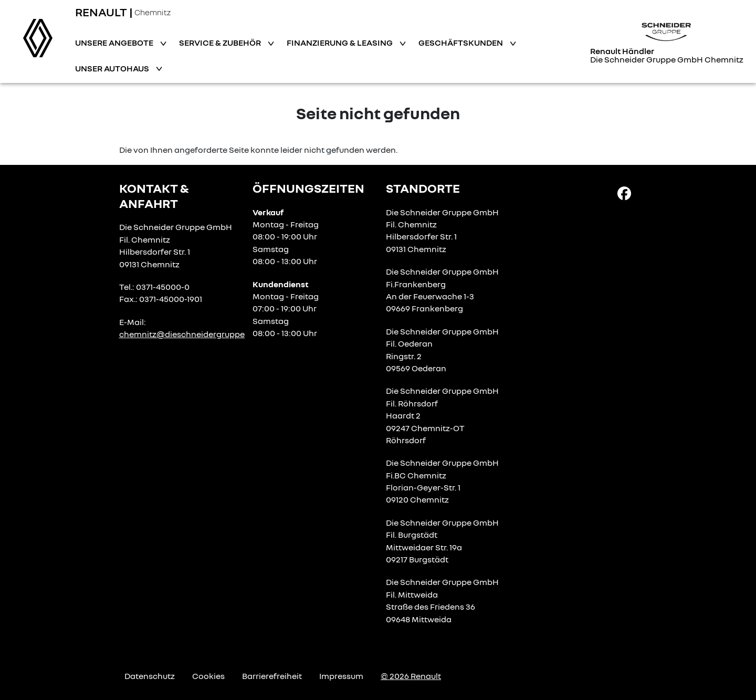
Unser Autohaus (113, 68)
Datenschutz (150, 676)
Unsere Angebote (115, 43)
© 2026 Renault (411, 676)
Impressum (341, 676)
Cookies (208, 676)
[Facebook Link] (624, 193)
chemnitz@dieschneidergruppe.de (188, 334)
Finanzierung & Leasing (340, 43)
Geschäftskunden (461, 43)
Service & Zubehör (221, 43)
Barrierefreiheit (272, 676)
